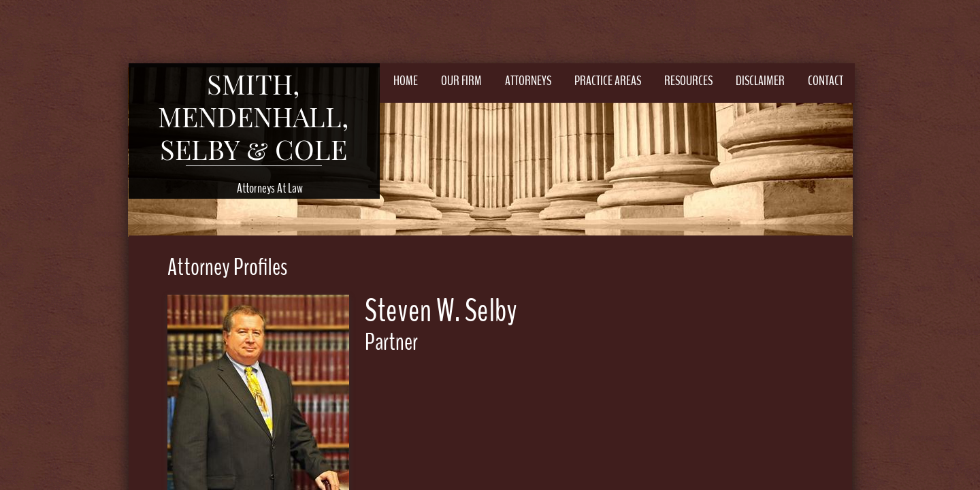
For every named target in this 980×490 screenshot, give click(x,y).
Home (406, 81)
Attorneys (528, 81)
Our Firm (461, 81)
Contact (826, 81)
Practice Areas (608, 81)
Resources (688, 81)
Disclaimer (760, 81)
